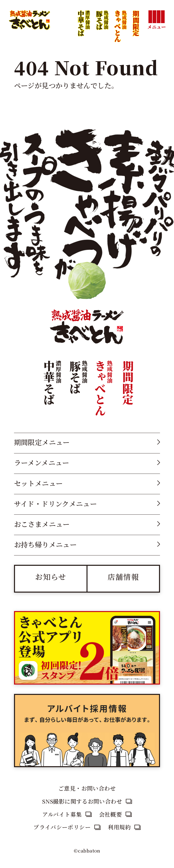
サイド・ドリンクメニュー (56, 503)
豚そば (102, 33)
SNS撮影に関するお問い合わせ (82, 801)
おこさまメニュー (42, 524)
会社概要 (111, 814)
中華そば (84, 33)
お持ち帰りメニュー (45, 544)
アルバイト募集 (62, 814)
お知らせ (51, 577)
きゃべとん (120, 33)
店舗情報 (123, 577)
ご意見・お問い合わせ (87, 788)
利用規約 (119, 827)
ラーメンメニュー (42, 462)
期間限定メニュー (42, 442)
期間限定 (136, 23)
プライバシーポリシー (62, 827)
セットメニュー (38, 483)
